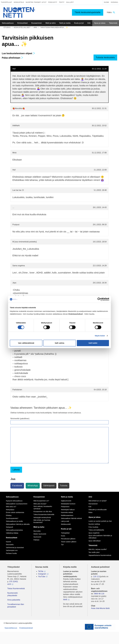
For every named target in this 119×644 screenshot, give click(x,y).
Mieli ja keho (39, 527)
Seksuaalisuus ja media (14, 521)
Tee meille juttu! (94, 552)
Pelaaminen (65, 507)
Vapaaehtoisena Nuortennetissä (100, 555)
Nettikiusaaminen (67, 515)
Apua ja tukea (94, 517)
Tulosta (64, 486)
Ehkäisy (9, 515)
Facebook (17, 486)
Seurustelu (10, 545)
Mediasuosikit (66, 524)
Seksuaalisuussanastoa (14, 530)
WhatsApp (33, 486)
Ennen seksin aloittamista (15, 512)
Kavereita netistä (67, 512)
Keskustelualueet (22, 27)
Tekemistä (93, 545)
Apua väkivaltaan (95, 541)
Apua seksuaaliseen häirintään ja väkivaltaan (100, 537)
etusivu (7, 27)
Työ (62, 545)
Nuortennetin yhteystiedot (13, 594)
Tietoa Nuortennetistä (16, 589)
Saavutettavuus (11, 628)
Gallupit (70, 2)
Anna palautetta (14, 600)
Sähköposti (49, 486)
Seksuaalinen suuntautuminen (17, 504)
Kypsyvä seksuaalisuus (14, 501)
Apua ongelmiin (94, 533)
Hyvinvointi (37, 537)
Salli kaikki (93, 343)
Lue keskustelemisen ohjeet (18, 53)
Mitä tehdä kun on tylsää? (98, 501)
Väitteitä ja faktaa (12, 533)
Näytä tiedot (100, 336)
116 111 (96, 577)
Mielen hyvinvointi (40, 534)
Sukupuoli (9, 527)
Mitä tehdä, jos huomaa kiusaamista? (42, 521)
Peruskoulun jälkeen (68, 539)
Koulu (63, 536)
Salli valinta (60, 343)
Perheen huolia (11, 553)
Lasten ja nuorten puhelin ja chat (100, 521)
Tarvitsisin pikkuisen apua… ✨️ (54, 27)
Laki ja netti (65, 521)
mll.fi (9, 584)
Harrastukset (93, 504)
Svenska (114, 2)
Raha (90, 512)
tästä (65, 599)
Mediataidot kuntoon (68, 504)
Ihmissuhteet (12, 538)
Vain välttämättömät (26, 343)
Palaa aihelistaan (13, 58)
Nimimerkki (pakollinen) (20, 419)
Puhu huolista (93, 527)
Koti (90, 507)
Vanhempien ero (12, 550)
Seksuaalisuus (12, 497)
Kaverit (8, 542)
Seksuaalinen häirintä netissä (71, 518)
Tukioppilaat (6, 2)
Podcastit (53, 2)
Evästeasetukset (26, 628)
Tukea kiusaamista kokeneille (44, 514)
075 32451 (14, 582)
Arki (35, 27)
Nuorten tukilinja (94, 524)
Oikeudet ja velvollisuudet (98, 510)
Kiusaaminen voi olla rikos (43, 512)
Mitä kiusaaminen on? (41, 501)
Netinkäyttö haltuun (68, 510)
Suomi (106, 2)
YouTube (42, 577)
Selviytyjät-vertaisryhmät (42, 517)
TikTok (41, 571)
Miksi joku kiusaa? (40, 504)
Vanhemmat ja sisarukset (15, 548)
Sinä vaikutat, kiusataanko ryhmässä (43, 508)
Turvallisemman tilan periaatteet (16, 606)
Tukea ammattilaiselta (96, 530)
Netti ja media (67, 497)
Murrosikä (37, 531)
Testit (62, 2)
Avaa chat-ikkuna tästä (100, 608)
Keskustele (19, 2)
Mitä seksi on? (11, 507)
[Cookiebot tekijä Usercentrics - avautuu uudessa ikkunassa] (99, 299)
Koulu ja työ (66, 529)
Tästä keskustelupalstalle (88, 12)
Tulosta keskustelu (105, 57)
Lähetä (16, 470)
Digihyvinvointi (66, 501)
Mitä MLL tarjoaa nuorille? (98, 549)
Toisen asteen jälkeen (69, 542)
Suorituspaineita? (12, 518)
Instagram (42, 574)
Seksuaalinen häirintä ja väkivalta (18, 524)
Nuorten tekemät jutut (36, 2)
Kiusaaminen (39, 497)
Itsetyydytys (10, 510)
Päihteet (36, 540)
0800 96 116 (99, 594)
